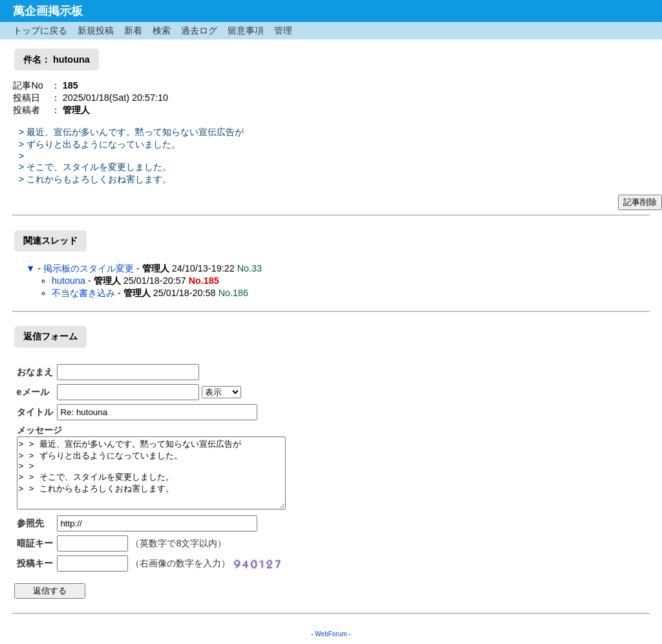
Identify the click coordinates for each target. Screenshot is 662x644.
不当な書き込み (83, 293)
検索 (162, 30)
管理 (283, 30)
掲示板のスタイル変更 (89, 268)
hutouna (70, 281)
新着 (133, 30)
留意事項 (246, 30)
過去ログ (199, 30)
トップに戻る (40, 30)
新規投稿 (96, 30)
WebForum (331, 634)
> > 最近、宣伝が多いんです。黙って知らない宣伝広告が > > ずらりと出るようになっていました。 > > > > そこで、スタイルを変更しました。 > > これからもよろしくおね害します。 (151, 473)
